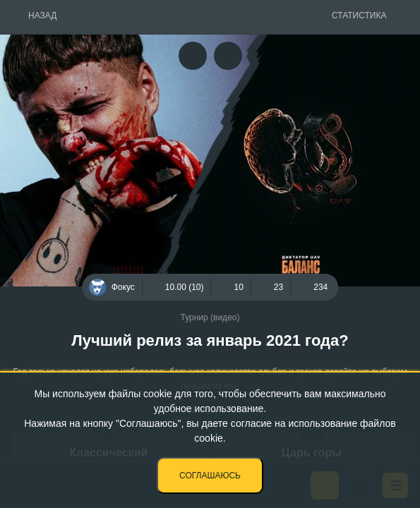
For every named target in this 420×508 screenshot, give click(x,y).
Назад (42, 16)
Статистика (359, 16)
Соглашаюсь (210, 476)
